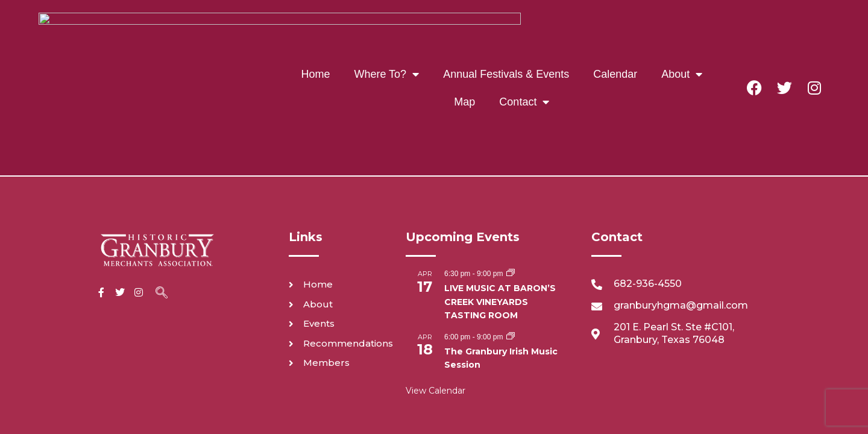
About (603, 24)
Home (237, 24)
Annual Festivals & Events (428, 24)
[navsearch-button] (162, 186)
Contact (446, 51)
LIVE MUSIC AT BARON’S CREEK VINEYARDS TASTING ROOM (500, 194)
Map (659, 24)
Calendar (537, 24)
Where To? (308, 24)
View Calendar (436, 283)
